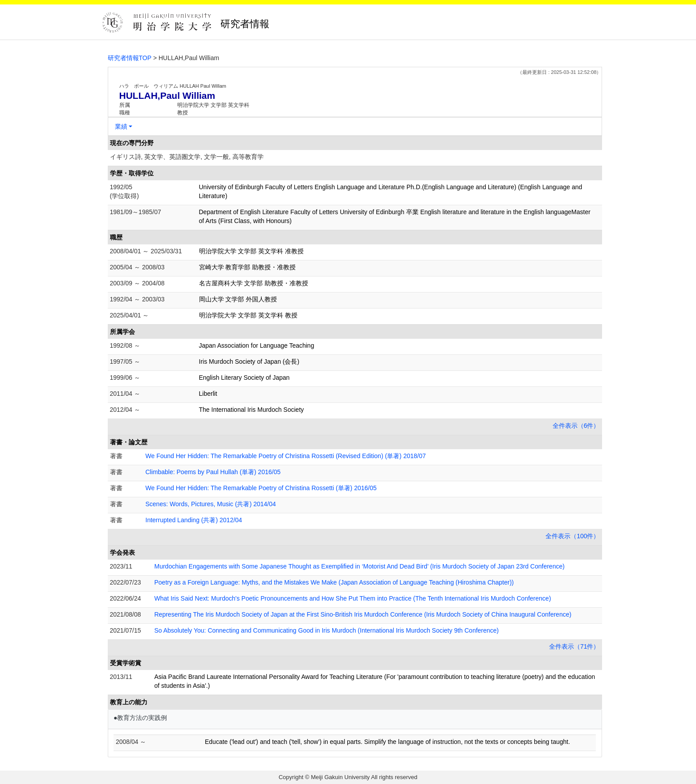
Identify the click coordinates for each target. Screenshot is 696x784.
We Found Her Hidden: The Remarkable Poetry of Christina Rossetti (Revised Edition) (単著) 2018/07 (286, 456)
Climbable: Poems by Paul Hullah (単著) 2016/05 (213, 472)
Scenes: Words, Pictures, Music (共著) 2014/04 (211, 504)
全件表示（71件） (574, 646)
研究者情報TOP (130, 58)
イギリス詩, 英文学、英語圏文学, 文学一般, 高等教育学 (187, 157)
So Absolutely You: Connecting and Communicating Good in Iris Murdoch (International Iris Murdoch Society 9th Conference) (327, 630)
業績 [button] (121, 126)
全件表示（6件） (576, 426)
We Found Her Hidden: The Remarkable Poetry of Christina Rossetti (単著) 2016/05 (261, 488)
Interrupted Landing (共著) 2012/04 (194, 520)
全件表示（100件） (572, 536)
